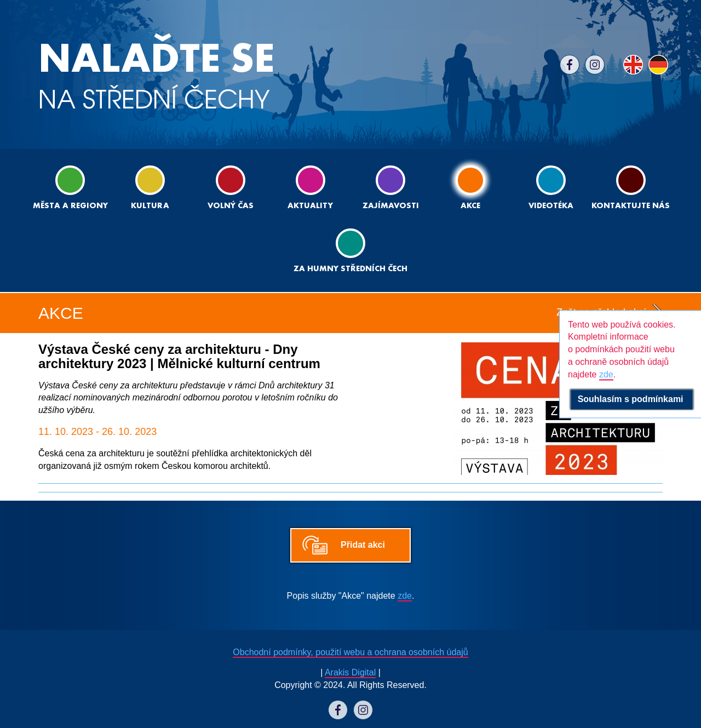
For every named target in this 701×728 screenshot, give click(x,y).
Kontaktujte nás (631, 188)
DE (658, 65)
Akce (470, 188)
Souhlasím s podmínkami (632, 399)
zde (405, 596)
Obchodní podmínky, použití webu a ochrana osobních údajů (350, 652)
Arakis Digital (350, 672)
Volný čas (231, 188)
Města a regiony (70, 188)
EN (633, 65)
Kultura (150, 188)
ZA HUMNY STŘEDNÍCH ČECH (350, 251)
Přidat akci (363, 545)
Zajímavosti (391, 188)
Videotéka (551, 188)
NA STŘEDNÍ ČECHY (156, 76)
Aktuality (310, 188)
